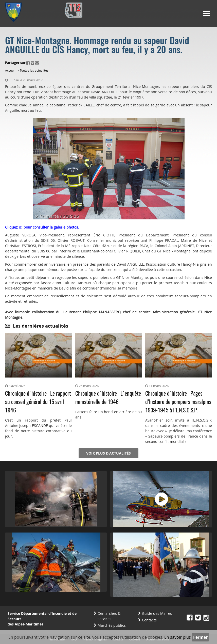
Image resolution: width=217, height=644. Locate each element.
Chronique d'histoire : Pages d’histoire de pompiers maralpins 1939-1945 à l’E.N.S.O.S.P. (178, 402)
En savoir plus (178, 637)
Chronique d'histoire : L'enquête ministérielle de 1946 (108, 398)
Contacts (149, 620)
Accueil (10, 70)
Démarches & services (109, 616)
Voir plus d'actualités (108, 453)
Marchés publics (112, 625)
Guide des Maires (157, 613)
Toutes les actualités (34, 70)
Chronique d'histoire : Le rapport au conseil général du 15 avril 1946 (38, 402)
